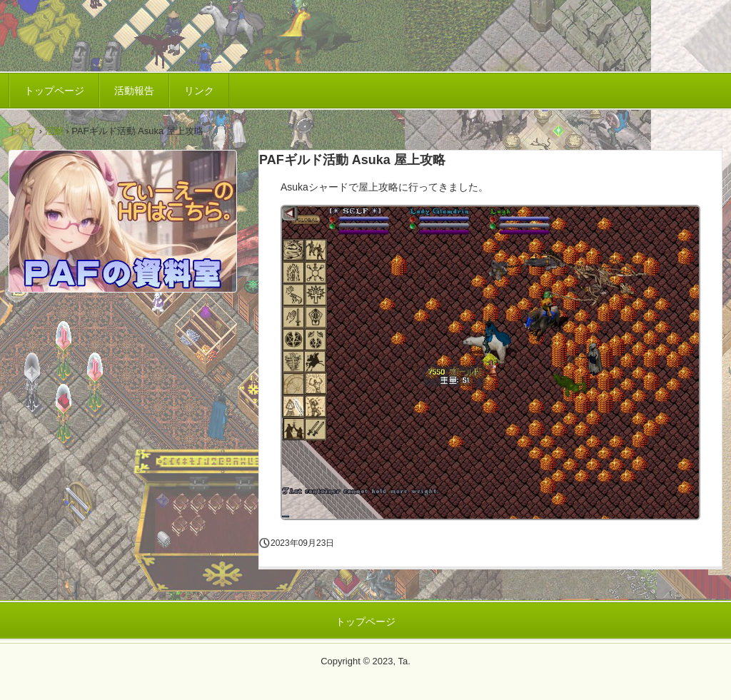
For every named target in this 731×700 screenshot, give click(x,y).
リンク (199, 91)
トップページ (54, 91)
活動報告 (134, 91)
